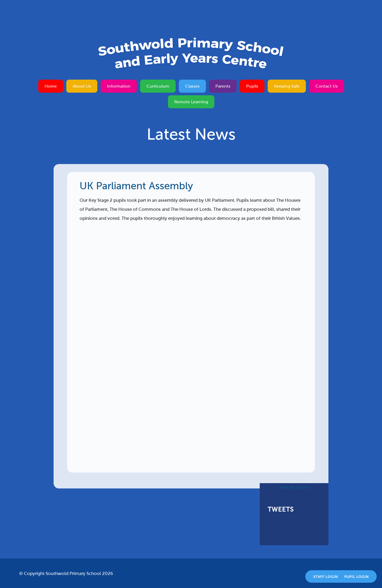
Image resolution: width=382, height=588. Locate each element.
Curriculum (158, 86)
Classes (192, 86)
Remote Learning (191, 102)
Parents (223, 86)
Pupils (252, 86)
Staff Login (326, 577)
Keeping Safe (287, 86)
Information (119, 86)
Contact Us (327, 86)
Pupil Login (357, 577)
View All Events (294, 488)
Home (51, 86)
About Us (82, 86)
